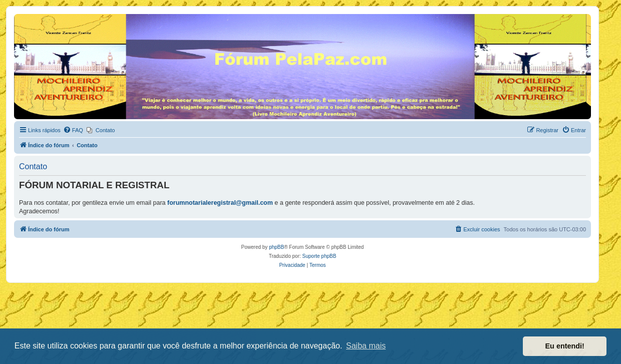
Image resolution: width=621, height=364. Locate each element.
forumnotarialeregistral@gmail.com (220, 203)
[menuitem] (73, 130)
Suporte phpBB (320, 256)
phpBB (276, 247)
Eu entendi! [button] (565, 346)
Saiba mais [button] (366, 346)
